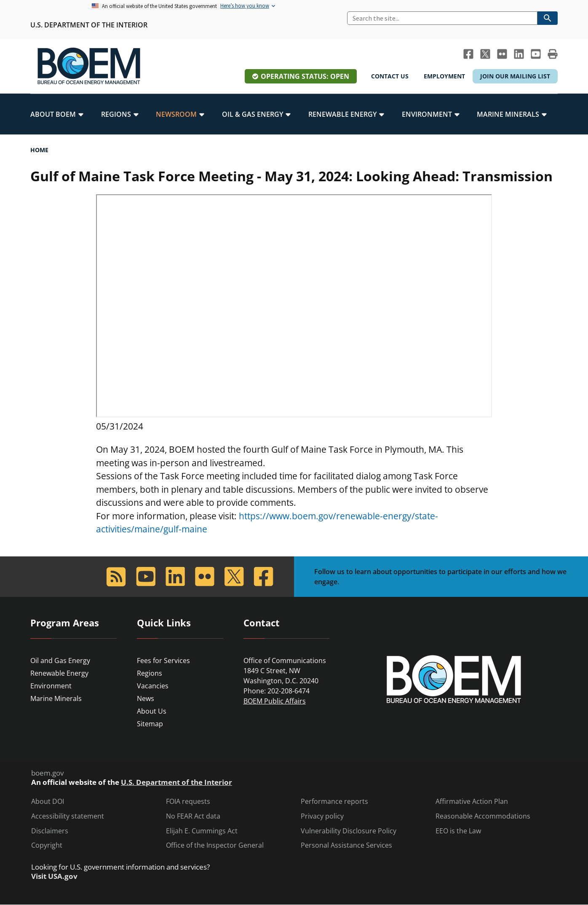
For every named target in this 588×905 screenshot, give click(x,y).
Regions (150, 673)
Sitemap (150, 724)
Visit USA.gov (54, 876)
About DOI (48, 802)
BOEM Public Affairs (275, 701)
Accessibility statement (68, 816)
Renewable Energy (59, 673)
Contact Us (390, 76)
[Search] (442, 18)
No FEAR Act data (193, 816)
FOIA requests (188, 802)
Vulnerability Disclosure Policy (349, 831)
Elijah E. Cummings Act (202, 831)
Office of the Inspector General (215, 845)
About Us (152, 711)
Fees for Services (163, 661)
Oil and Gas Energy (60, 661)
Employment (444, 76)
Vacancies (153, 686)
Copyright (47, 845)
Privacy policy (322, 816)
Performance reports (334, 802)
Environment (51, 686)
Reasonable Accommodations (483, 816)
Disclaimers (50, 831)
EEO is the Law (458, 831)
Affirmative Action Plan (472, 802)
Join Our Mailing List (515, 76)
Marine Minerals (56, 698)
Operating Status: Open (305, 76)
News (146, 698)
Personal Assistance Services (346, 845)
